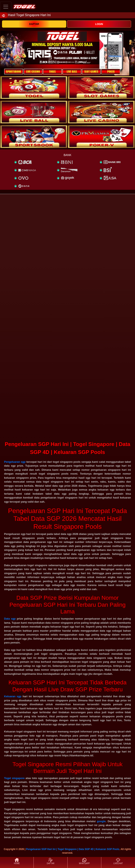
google (101, 821)
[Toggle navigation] (6, 7)
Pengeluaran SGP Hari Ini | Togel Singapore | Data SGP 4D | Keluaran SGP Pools (73, 849)
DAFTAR (34, 24)
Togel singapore (14, 778)
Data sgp (10, 619)
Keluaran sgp (13, 696)
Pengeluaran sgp (15, 462)
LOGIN (99, 24)
